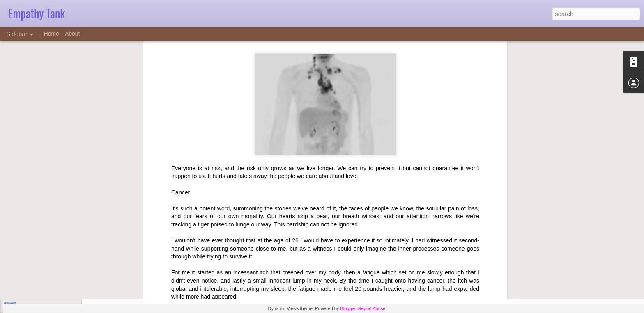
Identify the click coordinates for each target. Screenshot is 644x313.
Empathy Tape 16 (39, 272)
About (72, 34)
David (281, 255)
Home (52, 34)
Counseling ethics (40, 290)
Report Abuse (372, 308)
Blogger (348, 308)
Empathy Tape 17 (39, 253)
